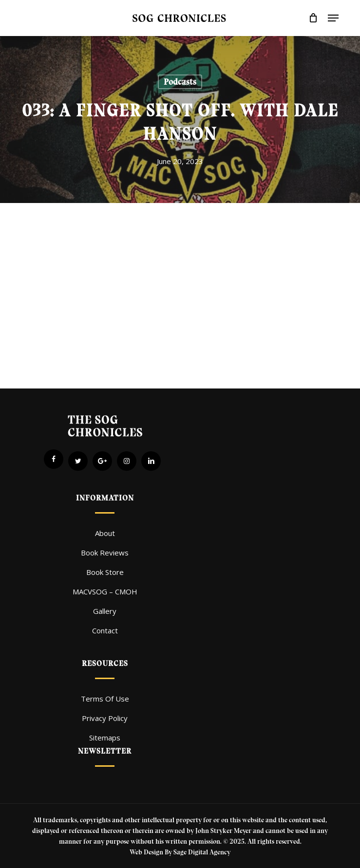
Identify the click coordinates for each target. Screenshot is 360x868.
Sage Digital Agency (202, 852)
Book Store (105, 572)
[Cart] (313, 18)
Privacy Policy (105, 718)
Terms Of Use (105, 699)
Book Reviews (105, 553)
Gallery (105, 611)
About (105, 533)
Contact (105, 630)
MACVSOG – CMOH (105, 591)
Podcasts (180, 82)
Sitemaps (105, 738)
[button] (333, 18)
